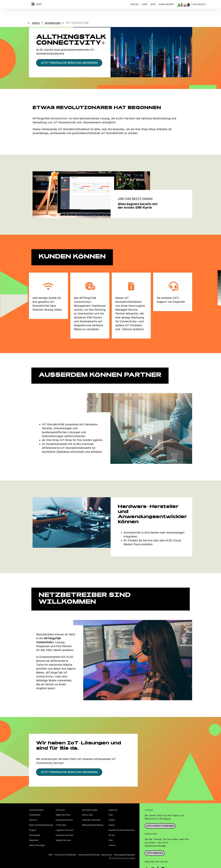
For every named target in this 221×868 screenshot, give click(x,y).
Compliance (35, 807)
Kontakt (135, 4)
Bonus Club (88, 807)
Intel (111, 832)
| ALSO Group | (199, 4)
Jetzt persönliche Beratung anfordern (69, 55)
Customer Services (91, 812)
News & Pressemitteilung (41, 817)
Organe (33, 822)
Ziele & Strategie (37, 837)
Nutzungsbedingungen (125, 846)
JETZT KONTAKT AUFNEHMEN (160, 818)
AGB (50, 846)
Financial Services (64, 812)
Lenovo (112, 837)
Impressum (107, 846)
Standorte (34, 832)
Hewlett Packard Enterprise (122, 822)
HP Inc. (112, 827)
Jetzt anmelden (155, 845)
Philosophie (35, 827)
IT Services (61, 817)
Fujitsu (112, 817)
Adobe (112, 812)
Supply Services (63, 832)
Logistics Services (64, 822)
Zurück (36, 15)
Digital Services (63, 807)
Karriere (33, 812)
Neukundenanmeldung (93, 817)
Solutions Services (65, 827)
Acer (111, 807)
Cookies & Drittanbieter (65, 846)
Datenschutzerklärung (89, 846)
